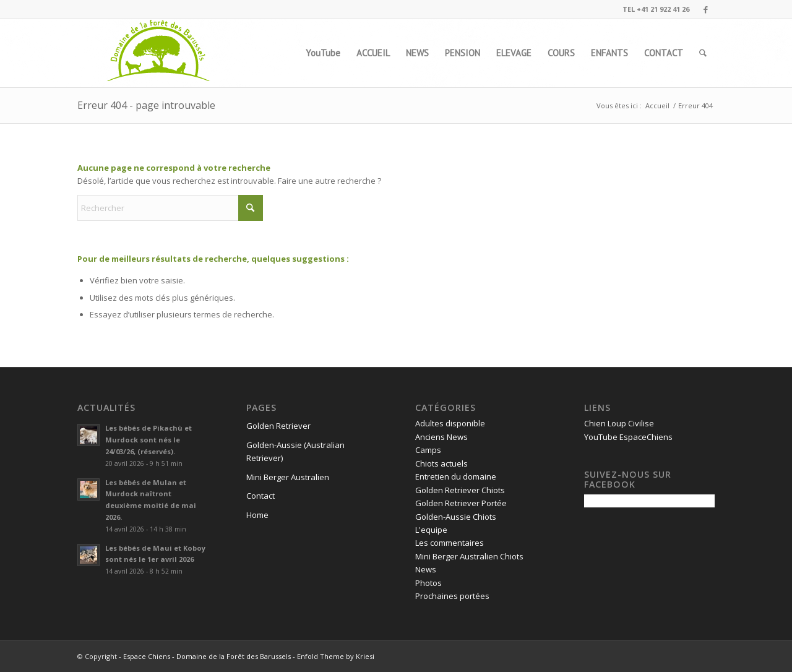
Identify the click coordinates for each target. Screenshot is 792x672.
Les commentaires (450, 543)
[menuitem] (323, 53)
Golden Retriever (278, 426)
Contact (260, 496)
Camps (428, 450)
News (426, 569)
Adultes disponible (450, 423)
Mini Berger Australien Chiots (469, 556)
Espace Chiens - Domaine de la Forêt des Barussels (207, 656)
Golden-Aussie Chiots (456, 517)
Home (257, 515)
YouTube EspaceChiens (628, 437)
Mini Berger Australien (288, 477)
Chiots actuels (441, 463)
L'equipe (431, 530)
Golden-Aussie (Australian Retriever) (295, 451)
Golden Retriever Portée (461, 503)
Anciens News (441, 437)
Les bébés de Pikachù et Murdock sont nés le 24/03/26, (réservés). (148, 440)
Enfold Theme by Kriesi (336, 656)
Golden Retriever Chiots (460, 490)
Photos (428, 583)
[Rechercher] (703, 53)
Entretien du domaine (456, 476)
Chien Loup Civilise (619, 423)
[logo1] (159, 53)
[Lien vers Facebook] (705, 9)
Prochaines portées (452, 596)
